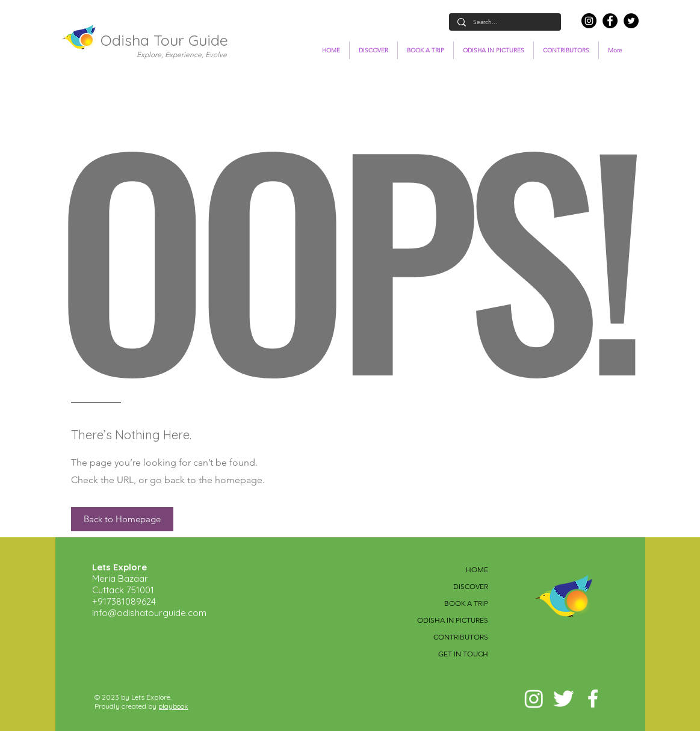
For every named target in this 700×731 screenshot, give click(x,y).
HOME (477, 569)
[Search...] (504, 22)
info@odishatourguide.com (149, 613)
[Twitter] (631, 21)
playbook (173, 706)
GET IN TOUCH (463, 654)
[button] (122, 519)
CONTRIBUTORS (461, 637)
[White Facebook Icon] (593, 699)
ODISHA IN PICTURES (453, 620)
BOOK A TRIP (466, 603)
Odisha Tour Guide (164, 40)
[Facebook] (610, 21)
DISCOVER (471, 586)
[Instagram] (589, 21)
